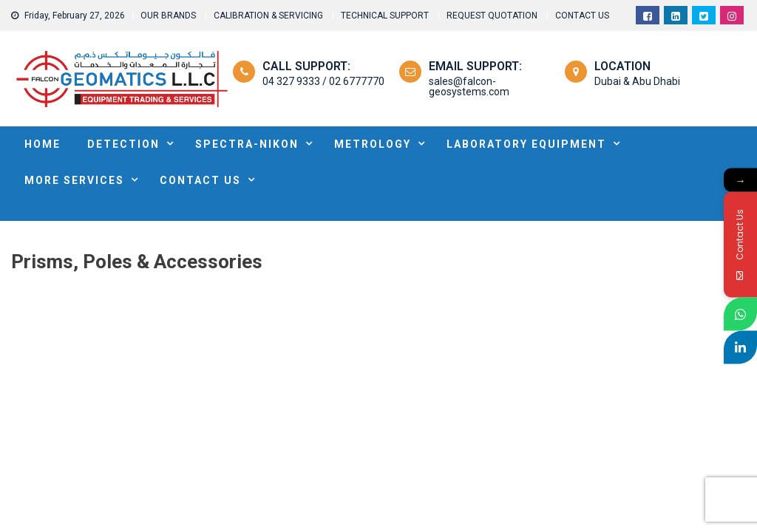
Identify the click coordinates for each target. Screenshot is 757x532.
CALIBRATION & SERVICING (268, 16)
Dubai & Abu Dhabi (637, 81)
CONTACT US (582, 16)
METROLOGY (373, 144)
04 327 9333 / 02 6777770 (323, 81)
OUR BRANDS (168, 16)
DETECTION (123, 144)
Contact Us (200, 180)
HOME (43, 144)
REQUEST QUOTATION (492, 16)
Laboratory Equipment (526, 144)
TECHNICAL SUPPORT (385, 16)
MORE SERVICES (74, 180)
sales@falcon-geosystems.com (469, 86)
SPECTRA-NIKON (247, 144)
